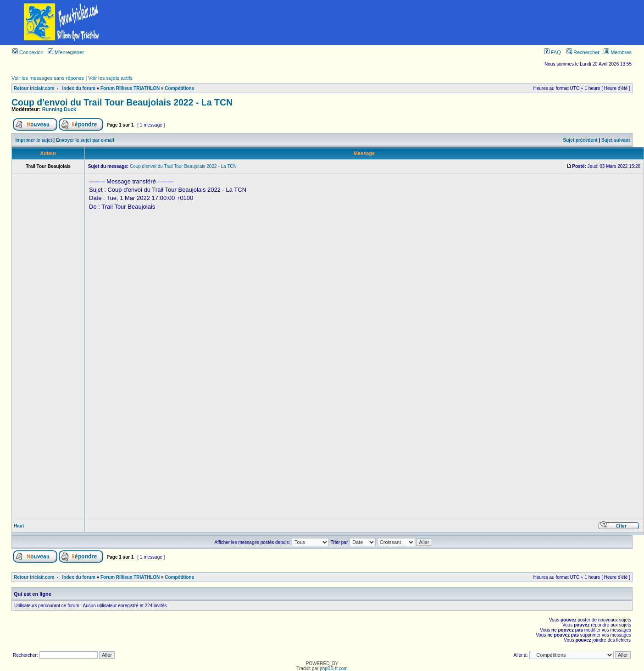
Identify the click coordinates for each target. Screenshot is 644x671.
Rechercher (583, 52)
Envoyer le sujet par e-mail (85, 140)
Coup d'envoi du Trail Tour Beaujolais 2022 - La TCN (122, 102)
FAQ (552, 52)
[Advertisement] (384, 22)
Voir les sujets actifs (110, 78)
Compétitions (179, 88)
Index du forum (79, 88)
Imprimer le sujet (34, 140)
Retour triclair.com (34, 88)
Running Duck (59, 109)
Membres (618, 52)
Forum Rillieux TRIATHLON (130, 88)
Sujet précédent (580, 140)
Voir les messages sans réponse (48, 78)
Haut (19, 526)
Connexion (28, 52)
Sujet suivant (616, 140)
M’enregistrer (66, 52)
